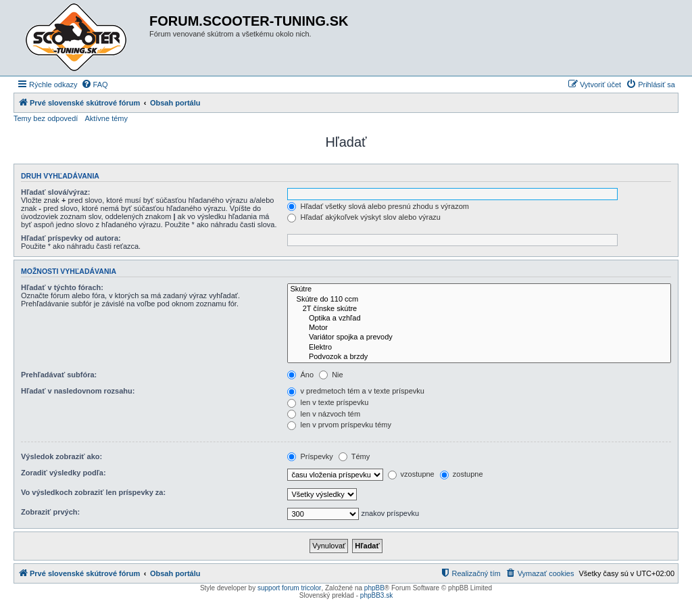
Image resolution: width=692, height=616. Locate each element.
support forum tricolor (289, 588)
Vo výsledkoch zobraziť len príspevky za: (93, 492)
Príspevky (310, 456)
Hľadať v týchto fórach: (62, 287)
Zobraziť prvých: (50, 512)
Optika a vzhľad (479, 318)
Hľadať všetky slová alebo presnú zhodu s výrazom (378, 206)
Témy (354, 456)
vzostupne (411, 474)
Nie (331, 375)
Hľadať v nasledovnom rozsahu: (78, 391)
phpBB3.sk (376, 595)
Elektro (479, 348)
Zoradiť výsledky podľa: (64, 473)
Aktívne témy (106, 118)
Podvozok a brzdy (479, 357)
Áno (300, 375)
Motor (479, 328)
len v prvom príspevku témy (339, 425)
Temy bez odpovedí (46, 118)
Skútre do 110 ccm (479, 300)
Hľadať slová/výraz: (55, 192)
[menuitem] (95, 85)
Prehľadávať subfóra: (59, 375)
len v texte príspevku (328, 402)
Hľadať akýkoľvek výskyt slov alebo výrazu (364, 217)
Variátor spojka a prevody (479, 337)
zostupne (462, 474)
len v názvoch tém (324, 414)
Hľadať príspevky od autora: (71, 238)
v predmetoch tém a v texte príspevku (355, 391)
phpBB (374, 588)
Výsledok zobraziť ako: (61, 456)
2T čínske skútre (479, 309)
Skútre (479, 289)
